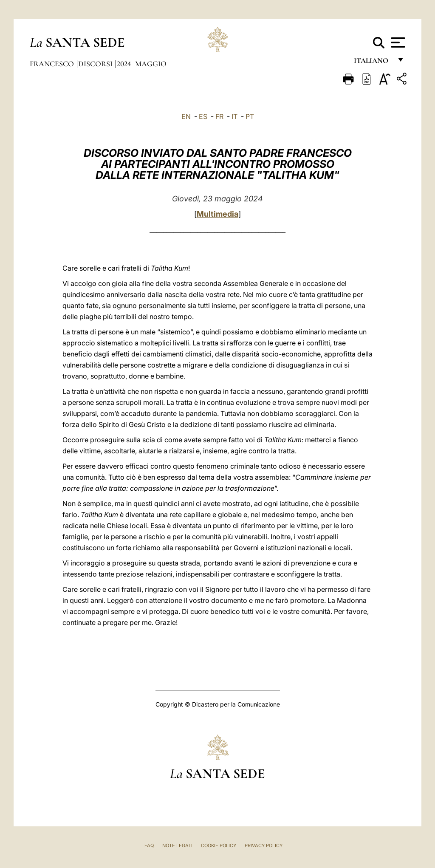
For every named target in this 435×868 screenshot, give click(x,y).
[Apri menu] (397, 42)
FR (219, 116)
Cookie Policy (219, 845)
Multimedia (217, 214)
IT (234, 116)
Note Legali (177, 845)
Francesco (53, 64)
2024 (125, 64)
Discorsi (96, 64)
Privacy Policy (264, 845)
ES (203, 116)
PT (250, 116)
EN (186, 116)
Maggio (151, 64)
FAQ (149, 845)
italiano (373, 63)
